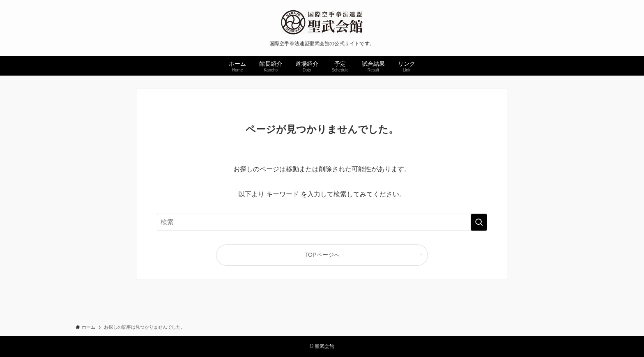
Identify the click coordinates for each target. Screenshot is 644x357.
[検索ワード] (322, 222)
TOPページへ (322, 255)
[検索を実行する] (479, 222)
